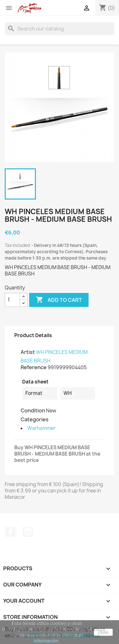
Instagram (28, 532)
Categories (35, 419)
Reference (34, 367)
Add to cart (59, 300)
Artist (28, 352)
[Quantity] (12, 300)
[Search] (60, 29)
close (103, 632)
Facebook (10, 532)
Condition (33, 410)
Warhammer (41, 428)
